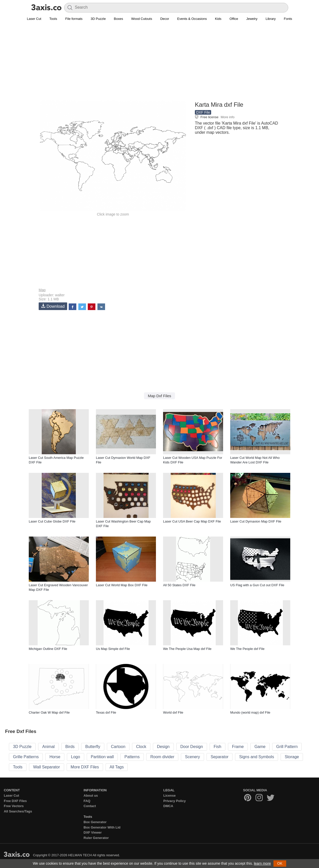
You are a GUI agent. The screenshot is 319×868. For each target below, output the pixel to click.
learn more (262, 863)
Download (53, 306)
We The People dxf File (247, 649)
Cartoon (118, 747)
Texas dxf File (106, 712)
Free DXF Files (15, 801)
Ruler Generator (96, 838)
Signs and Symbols (257, 757)
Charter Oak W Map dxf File (49, 712)
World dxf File (173, 712)
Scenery (192, 757)
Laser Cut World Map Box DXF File (122, 585)
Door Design (192, 747)
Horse (55, 757)
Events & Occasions (192, 19)
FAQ (87, 801)
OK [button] (280, 863)
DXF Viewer (93, 832)
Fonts (288, 19)
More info (227, 117)
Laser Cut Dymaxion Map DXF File (256, 521)
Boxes (119, 19)
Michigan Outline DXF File (48, 649)
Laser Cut (34, 19)
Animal (48, 747)
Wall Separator (46, 767)
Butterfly (93, 747)
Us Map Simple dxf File (113, 649)
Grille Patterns (26, 757)
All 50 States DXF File (179, 585)
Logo (76, 757)
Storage (292, 757)
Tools (53, 19)
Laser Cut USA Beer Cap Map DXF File (192, 521)
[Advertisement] (159, 64)
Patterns (132, 757)
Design (163, 747)
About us (91, 796)
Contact (90, 806)
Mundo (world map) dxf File (250, 712)
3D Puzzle (98, 19)
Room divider (162, 757)
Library (271, 19)
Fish (217, 747)
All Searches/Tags (18, 811)
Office (234, 19)
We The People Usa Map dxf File (187, 649)
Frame (238, 747)
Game (260, 747)
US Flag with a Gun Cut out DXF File (257, 585)
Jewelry (252, 19)
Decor (165, 19)
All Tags (117, 767)
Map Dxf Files (159, 396)
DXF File (203, 112)
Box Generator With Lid (102, 827)
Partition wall (102, 757)
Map (42, 290)
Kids (218, 19)
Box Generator (95, 822)
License (169, 796)
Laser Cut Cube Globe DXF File (52, 521)
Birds (70, 747)
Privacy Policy (175, 801)
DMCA (168, 806)
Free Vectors (14, 806)
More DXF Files (85, 767)
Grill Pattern (287, 747)
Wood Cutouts (142, 19)
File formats (74, 19)
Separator (220, 757)
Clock (141, 747)
